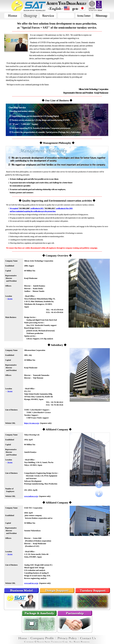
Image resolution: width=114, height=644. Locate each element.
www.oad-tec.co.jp (31, 583)
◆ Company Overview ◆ (57, 256)
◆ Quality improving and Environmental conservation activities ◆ (57, 201)
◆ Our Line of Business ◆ (57, 100)
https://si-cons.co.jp (32, 423)
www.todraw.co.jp (31, 496)
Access (10, 299)
